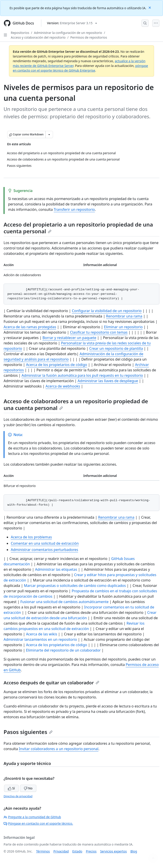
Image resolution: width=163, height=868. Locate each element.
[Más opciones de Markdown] (49, 134)
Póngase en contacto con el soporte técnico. (38, 823)
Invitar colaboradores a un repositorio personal (59, 749)
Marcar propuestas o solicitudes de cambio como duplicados (75, 586)
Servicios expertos (113, 851)
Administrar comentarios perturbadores (44, 550)
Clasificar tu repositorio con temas (99, 332)
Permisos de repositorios (89, 37)
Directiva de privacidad (18, 796)
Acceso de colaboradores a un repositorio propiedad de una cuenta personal (76, 404)
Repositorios (20, 33)
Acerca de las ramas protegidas (30, 327)
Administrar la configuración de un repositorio (68, 33)
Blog (134, 851)
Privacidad (61, 851)
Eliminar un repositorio (123, 327)
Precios (91, 851)
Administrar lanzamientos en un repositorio (40, 639)
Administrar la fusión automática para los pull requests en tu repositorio (82, 375)
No (28, 788)
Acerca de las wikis (42, 634)
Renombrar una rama (124, 316)
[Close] (150, 7)
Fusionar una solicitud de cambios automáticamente (65, 602)
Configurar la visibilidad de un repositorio (107, 311)
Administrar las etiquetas (56, 569)
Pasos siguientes (28, 732)
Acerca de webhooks (63, 386)
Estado (77, 851)
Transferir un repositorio (74, 209)
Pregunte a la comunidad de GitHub (32, 817)
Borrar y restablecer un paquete (69, 338)
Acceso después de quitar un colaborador (51, 683)
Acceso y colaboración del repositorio (38, 37)
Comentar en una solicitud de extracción (45, 543)
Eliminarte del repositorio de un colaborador (63, 650)
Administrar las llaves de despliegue (108, 381)
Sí (11, 788)
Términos (43, 851)
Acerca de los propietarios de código (57, 365)
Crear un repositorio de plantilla (116, 348)
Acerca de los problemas (31, 537)
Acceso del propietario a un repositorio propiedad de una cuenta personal (78, 228)
